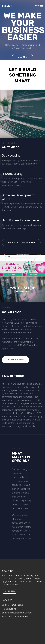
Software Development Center (17, 613)
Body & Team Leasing (12, 605)
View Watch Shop (15, 360)
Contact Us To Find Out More (21, 242)
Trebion (7, 6)
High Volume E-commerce (15, 617)
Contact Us (10, 591)
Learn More (22, 57)
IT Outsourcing (9, 609)
